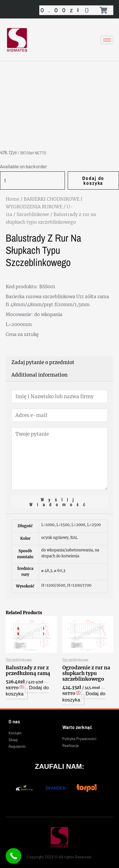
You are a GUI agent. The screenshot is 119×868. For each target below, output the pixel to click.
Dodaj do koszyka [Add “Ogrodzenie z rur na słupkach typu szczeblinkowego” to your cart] (84, 696)
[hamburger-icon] (107, 40)
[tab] (59, 363)
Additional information (39, 375)
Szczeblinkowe (33, 214)
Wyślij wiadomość (59, 502)
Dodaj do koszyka (93, 180)
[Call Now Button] (14, 856)
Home (13, 199)
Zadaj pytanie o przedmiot (43, 362)
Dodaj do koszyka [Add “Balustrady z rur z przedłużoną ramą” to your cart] (27, 691)
